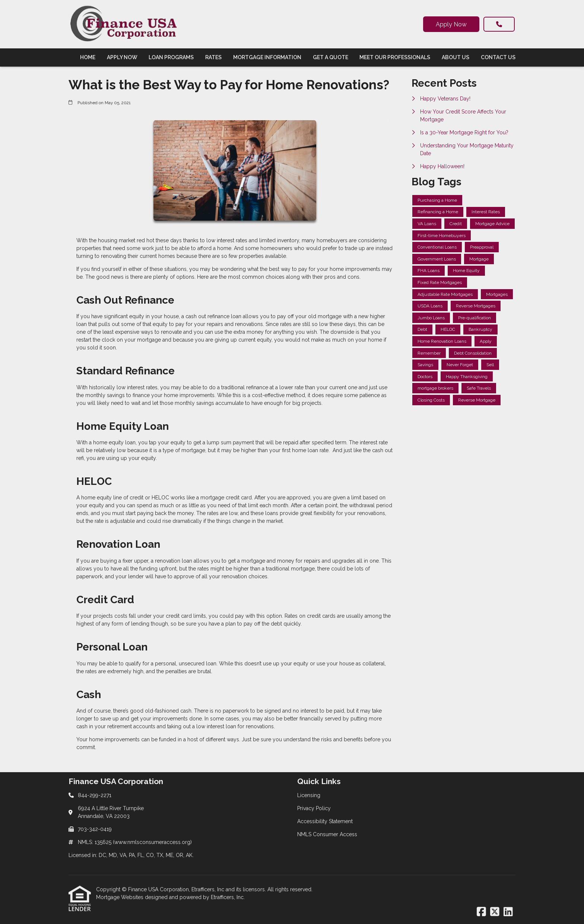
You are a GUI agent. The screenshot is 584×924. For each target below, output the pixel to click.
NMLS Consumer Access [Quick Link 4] (327, 834)
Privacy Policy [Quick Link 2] (314, 808)
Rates (213, 57)
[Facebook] (481, 912)
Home (88, 57)
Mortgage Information (267, 57)
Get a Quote (331, 57)
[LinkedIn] (508, 912)
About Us (456, 57)
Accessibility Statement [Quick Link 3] (325, 821)
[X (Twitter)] (495, 912)
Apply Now (451, 24)
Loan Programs (171, 57)
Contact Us (498, 57)
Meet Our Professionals (395, 57)
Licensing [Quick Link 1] (309, 795)
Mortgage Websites (120, 897)
